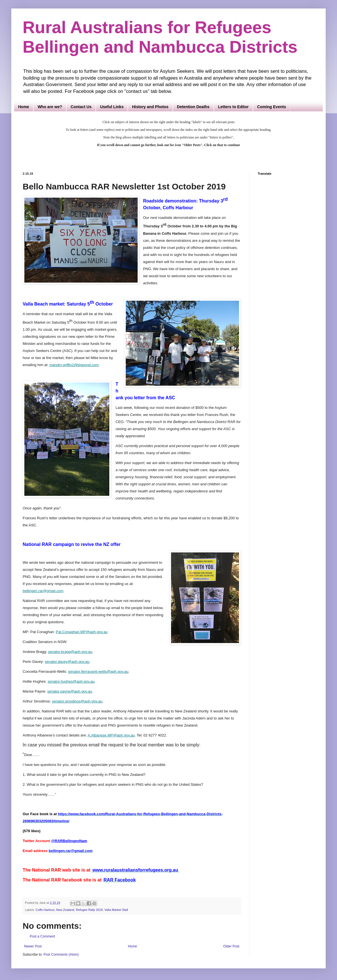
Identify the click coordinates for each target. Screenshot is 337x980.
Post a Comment (42, 936)
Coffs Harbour (45, 910)
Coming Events (272, 107)
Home (24, 107)
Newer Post (33, 946)
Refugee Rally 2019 (89, 910)
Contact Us (81, 107)
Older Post (231, 946)
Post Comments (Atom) (61, 955)
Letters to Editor (233, 107)
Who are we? (50, 107)
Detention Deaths (193, 107)
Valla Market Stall (116, 910)
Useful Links (112, 107)
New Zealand (65, 910)
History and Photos (150, 107)
